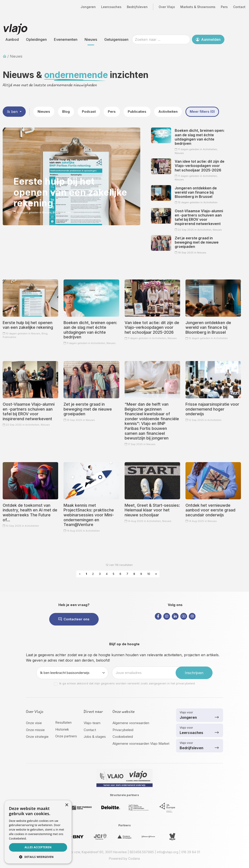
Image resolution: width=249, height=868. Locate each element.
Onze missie (35, 730)
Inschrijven (194, 673)
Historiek (62, 729)
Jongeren (88, 7)
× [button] (67, 805)
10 (149, 574)
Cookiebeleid (123, 737)
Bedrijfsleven (137, 7)
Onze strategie (37, 737)
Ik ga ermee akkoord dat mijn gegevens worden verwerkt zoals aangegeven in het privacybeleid (127, 683)
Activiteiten (168, 111)
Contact (239, 7)
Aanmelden (208, 39)
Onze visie (34, 723)
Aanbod (12, 39)
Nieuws (91, 39)
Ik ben (13, 112)
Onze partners (66, 736)
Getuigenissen (116, 39)
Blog (66, 111)
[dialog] (38, 832)
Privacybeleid (123, 730)
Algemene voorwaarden (131, 723)
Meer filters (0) (202, 111)
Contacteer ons (74, 619)
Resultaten (63, 722)
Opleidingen (36, 39)
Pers (224, 7)
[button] (38, 857)
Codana (134, 858)
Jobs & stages (95, 737)
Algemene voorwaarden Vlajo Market (141, 744)
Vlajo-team (92, 723)
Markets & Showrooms (198, 7)
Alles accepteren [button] (38, 847)
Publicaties (137, 111)
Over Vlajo (167, 7)
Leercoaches (111, 7)
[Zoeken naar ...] (161, 39)
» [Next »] (156, 574)
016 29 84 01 (191, 852)
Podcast (89, 111)
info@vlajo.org (168, 852)
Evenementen (66, 39)
